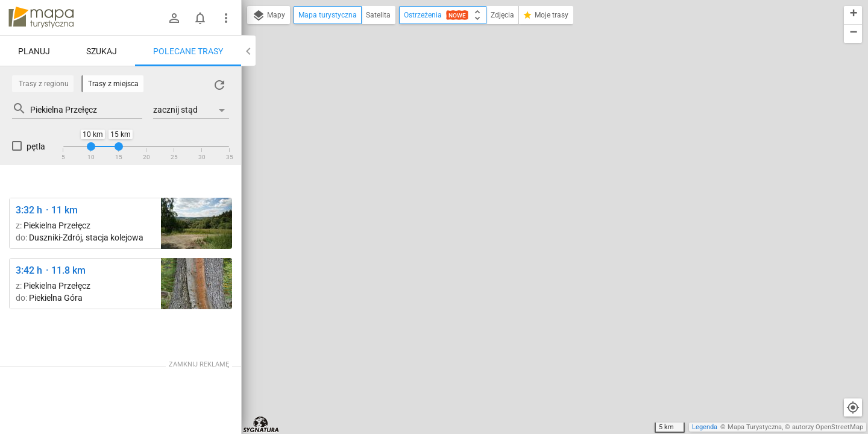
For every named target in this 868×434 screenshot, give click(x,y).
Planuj (34, 51)
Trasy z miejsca (113, 84)
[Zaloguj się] (174, 18)
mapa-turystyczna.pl (41, 17)
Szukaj (102, 51)
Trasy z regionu (44, 84)
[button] (853, 15)
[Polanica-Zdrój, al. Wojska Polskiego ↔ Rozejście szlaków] (197, 284)
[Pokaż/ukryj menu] (226, 18)
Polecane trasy (188, 51)
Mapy (269, 16)
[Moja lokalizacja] (853, 407)
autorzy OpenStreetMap (828, 427)
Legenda (705, 427)
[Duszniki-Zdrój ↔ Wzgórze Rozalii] (197, 223)
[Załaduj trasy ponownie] (219, 85)
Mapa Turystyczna (755, 427)
